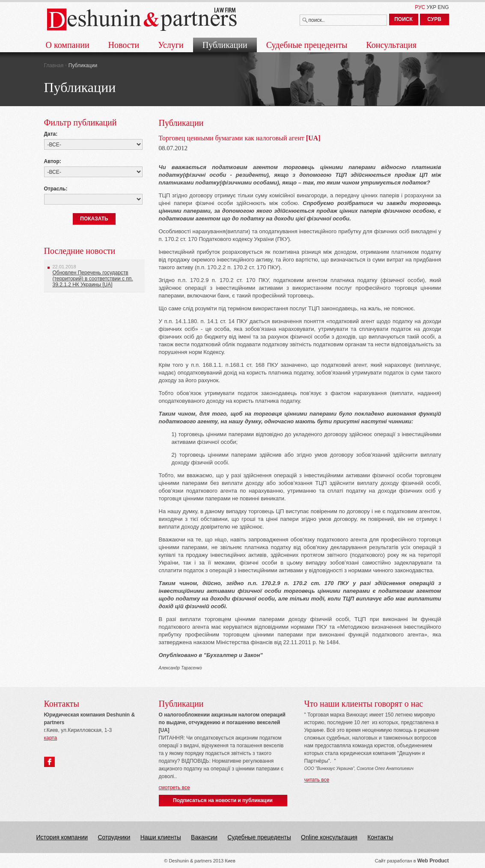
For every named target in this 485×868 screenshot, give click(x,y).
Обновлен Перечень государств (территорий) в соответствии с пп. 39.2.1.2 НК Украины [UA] (93, 279)
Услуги (171, 45)
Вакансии (204, 837)
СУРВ (434, 19)
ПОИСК (403, 19)
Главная (54, 65)
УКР (432, 7)
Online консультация (329, 837)
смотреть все (174, 788)
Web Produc (432, 861)
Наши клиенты (161, 837)
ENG (443, 7)
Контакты (380, 837)
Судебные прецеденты (307, 45)
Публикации (225, 45)
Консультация (391, 45)
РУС (420, 7)
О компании (68, 45)
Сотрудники (114, 837)
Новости (124, 45)
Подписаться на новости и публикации (223, 800)
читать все (317, 780)
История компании (62, 837)
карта (51, 738)
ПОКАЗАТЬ (94, 219)
